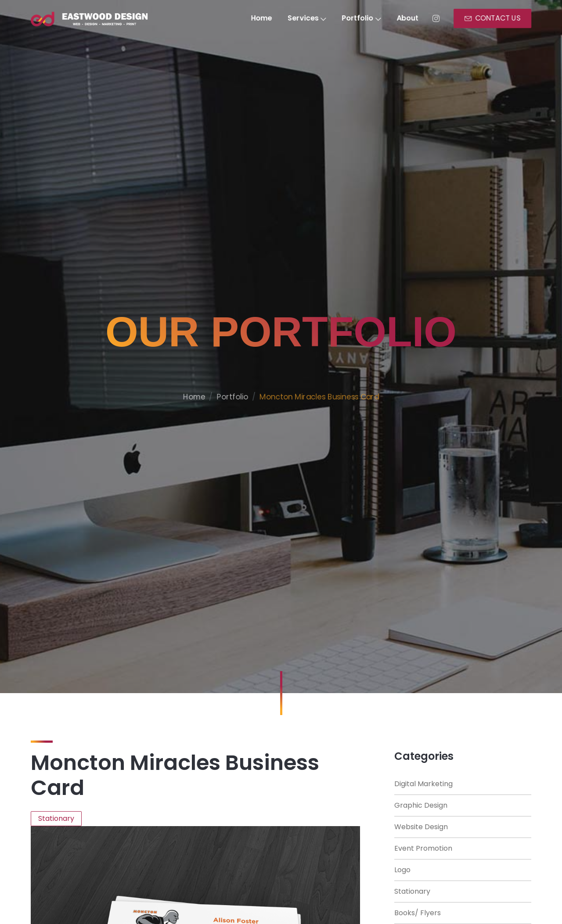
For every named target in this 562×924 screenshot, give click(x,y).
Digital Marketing (423, 784)
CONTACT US (499, 18)
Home (261, 18)
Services (308, 18)
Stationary (412, 891)
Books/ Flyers (418, 913)
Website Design (421, 827)
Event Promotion (423, 848)
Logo (402, 870)
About (411, 18)
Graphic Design (421, 805)
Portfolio (364, 18)
